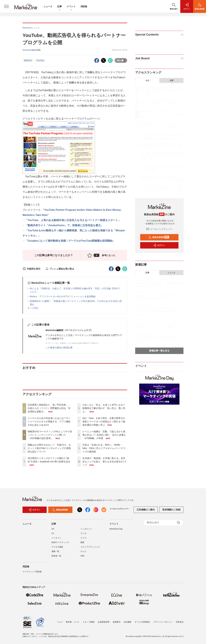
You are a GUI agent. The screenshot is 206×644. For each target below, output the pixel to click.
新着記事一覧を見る (159, 351)
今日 (147, 81)
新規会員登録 (159, 237)
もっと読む (33, 308)
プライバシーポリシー (163, 622)
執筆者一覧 (56, 556)
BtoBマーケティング (60, 542)
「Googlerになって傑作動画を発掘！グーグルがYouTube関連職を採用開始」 (70, 241)
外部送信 (180, 622)
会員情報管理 (104, 622)
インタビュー (86, 529)
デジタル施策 (57, 547)
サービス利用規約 (142, 622)
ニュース (48, 6)
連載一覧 (55, 551)
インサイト (56, 538)
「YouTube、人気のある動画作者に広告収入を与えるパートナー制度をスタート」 (73, 220)
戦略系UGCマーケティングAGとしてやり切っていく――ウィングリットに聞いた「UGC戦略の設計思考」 (50, 435)
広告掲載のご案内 (146, 510)
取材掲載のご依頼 (171, 510)
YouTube (40, 60)
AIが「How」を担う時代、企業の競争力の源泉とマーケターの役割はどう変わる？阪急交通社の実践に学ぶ (104, 422)
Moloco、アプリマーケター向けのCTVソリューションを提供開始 (63, 296)
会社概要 (127, 622)
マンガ (83, 533)
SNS (82, 556)
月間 (171, 81)
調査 (82, 542)
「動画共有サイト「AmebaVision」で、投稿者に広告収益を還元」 (64, 225)
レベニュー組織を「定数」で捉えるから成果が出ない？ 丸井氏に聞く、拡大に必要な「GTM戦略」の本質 (104, 435)
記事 (60, 7)
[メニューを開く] (6, 6)
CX (53, 533)
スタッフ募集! (89, 622)
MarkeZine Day (116, 529)
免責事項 (117, 622)
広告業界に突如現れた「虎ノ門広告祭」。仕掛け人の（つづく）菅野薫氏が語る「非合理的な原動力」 (49, 408)
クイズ (83, 538)
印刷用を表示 (31, 269)
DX (53, 529)
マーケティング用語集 (32, 572)
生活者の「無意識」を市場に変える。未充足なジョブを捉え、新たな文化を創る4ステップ (104, 462)
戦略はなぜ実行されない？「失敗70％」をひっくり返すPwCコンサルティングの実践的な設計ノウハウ (49, 448)
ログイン (159, 245)
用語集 (84, 6)
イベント (71, 7)
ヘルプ (60, 622)
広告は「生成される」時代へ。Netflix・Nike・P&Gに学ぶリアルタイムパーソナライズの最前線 (104, 448)
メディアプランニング (90, 547)
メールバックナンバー (159, 229)
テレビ (83, 551)
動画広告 (28, 60)
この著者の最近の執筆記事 (59, 348)
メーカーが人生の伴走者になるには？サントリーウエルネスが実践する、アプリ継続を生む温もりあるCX (49, 422)
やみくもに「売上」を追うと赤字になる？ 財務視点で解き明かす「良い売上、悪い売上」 (104, 408)
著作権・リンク (73, 622)
